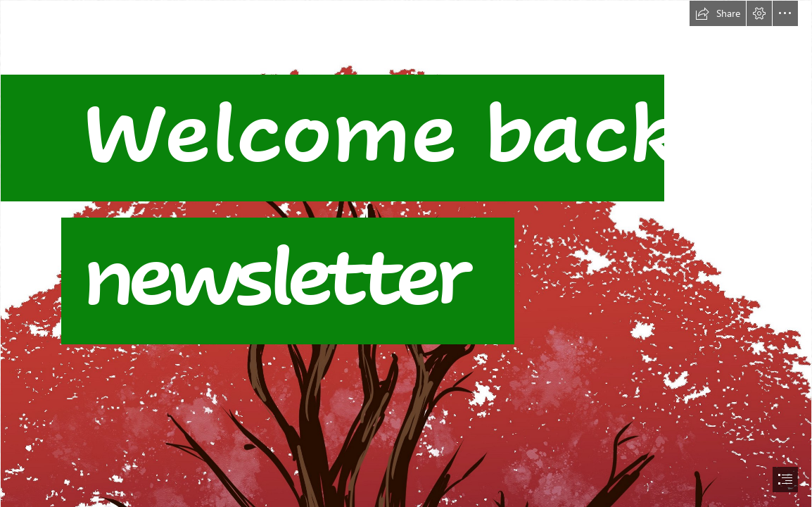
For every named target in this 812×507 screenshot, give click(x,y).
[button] (718, 13)
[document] (406, 254)
